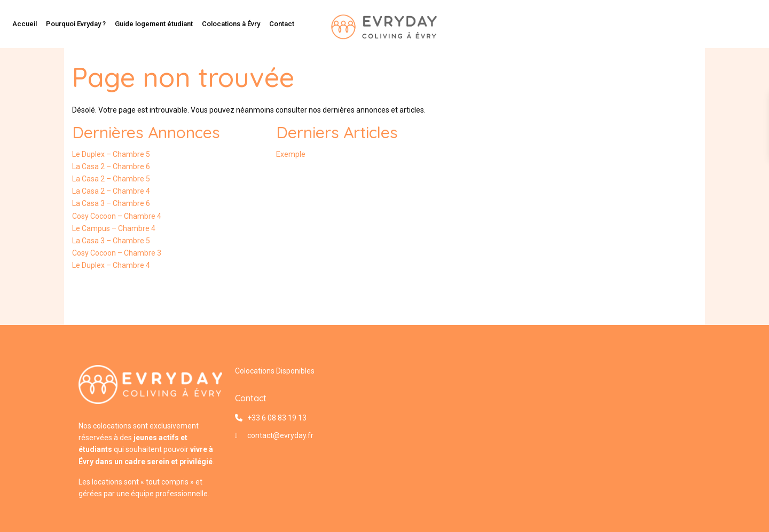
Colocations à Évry (231, 24)
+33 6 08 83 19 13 (277, 418)
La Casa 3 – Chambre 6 (111, 203)
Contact (282, 24)
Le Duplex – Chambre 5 (111, 154)
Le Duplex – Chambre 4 (111, 265)
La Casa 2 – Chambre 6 (111, 166)
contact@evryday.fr (280, 435)
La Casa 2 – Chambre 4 (111, 191)
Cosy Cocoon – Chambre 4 (117, 216)
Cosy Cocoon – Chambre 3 (117, 253)
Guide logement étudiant (154, 24)
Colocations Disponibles (275, 371)
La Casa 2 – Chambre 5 (111, 179)
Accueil (25, 24)
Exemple (291, 154)
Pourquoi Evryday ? (76, 24)
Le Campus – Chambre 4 (114, 228)
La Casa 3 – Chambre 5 (111, 241)
